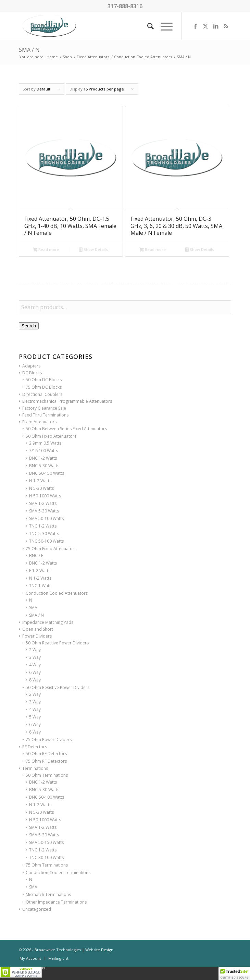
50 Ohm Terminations (47, 775)
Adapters (31, 366)
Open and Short (38, 629)
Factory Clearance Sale (44, 408)
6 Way (35, 672)
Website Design (99, 950)
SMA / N (36, 615)
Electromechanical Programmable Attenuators (67, 401)
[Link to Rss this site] (226, 26)
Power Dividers (37, 636)
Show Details (93, 249)
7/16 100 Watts (43, 451)
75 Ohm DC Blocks (44, 387)
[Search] (147, 26)
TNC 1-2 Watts (43, 526)
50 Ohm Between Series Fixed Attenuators (66, 429)
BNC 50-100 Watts (47, 797)
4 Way (35, 665)
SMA (33, 608)
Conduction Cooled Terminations (58, 873)
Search (29, 326)
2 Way (35, 650)
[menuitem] (147, 26)
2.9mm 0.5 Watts (45, 443)
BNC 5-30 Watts (44, 466)
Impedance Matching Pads (48, 622)
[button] (234, 973)
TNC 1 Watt (40, 586)
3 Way (35, 657)
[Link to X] (205, 26)
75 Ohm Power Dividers (49, 740)
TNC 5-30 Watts (44, 534)
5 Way (35, 717)
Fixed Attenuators (39, 422)
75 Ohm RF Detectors (46, 761)
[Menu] (163, 26)
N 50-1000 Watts (45, 496)
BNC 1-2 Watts (43, 458)
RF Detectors (35, 747)
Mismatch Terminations (48, 894)
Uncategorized (37, 909)
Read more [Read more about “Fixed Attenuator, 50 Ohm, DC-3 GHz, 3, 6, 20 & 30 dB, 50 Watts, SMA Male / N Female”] (153, 249)
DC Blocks (32, 373)
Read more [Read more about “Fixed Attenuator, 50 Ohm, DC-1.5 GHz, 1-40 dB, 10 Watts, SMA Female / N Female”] (46, 249)
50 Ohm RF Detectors (46, 754)
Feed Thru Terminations (45, 415)
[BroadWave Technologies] (104, 26)
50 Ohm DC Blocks (44, 380)
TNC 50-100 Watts (46, 541)
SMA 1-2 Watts (43, 503)
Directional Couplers (42, 394)
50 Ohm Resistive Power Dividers (58, 687)
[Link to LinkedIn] (216, 26)
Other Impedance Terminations (56, 902)
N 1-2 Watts (40, 481)
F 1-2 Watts (40, 571)
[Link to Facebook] (195, 26)
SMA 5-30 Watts (44, 511)
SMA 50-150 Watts (46, 842)
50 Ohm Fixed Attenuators (51, 436)
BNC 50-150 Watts (47, 473)
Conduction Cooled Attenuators (57, 593)
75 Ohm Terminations (47, 865)
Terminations (35, 768)
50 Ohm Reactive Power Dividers (57, 643)
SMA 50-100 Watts (46, 518)
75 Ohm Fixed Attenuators (51, 549)
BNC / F (36, 555)
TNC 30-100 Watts (46, 857)
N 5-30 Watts (41, 488)
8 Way (35, 680)
